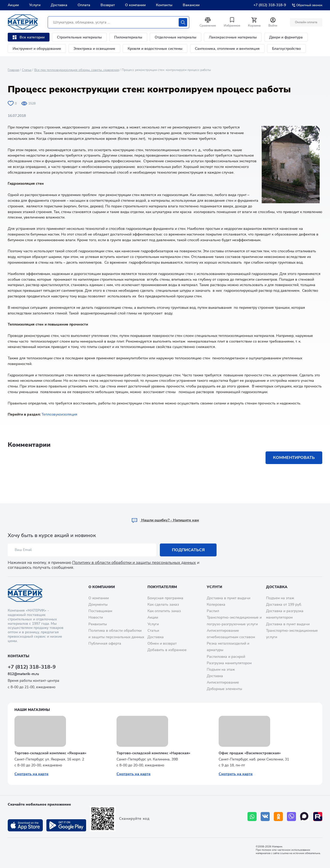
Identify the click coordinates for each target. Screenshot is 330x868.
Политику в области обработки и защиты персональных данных (134, 563)
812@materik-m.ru (23, 674)
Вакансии (191, 5)
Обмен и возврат (162, 643)
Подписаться (188, 550)
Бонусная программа (165, 598)
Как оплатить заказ (164, 611)
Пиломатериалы (128, 37)
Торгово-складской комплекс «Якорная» (50, 753)
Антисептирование (223, 682)
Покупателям (162, 587)
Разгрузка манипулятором (229, 663)
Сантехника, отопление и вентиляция (227, 49)
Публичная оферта (105, 643)
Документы (98, 605)
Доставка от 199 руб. (284, 605)
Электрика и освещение (94, 49)
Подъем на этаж (221, 670)
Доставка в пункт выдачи (229, 598)
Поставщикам (100, 611)
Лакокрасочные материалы (233, 37)
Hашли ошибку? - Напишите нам (165, 520)
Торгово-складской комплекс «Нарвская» (153, 753)
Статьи (27, 70)
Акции (13, 5)
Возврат (108, 5)
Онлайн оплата (306, 22)
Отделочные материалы (176, 37)
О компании (135, 5)
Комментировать (294, 458)
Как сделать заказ (163, 605)
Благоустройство (286, 49)
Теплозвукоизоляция (59, 414)
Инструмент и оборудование (37, 49)
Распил (213, 611)
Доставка (59, 5)
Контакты (164, 5)
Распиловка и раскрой (226, 657)
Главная (13, 70)
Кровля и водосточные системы (155, 49)
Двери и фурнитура (286, 37)
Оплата (84, 5)
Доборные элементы (224, 689)
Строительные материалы (79, 37)
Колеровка (216, 605)
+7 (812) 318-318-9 (270, 5)
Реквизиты (98, 624)
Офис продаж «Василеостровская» (250, 753)
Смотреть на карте (31, 774)
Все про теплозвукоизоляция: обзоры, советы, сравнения (77, 70)
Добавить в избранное (167, 650)
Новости (96, 617)
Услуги (35, 5)
